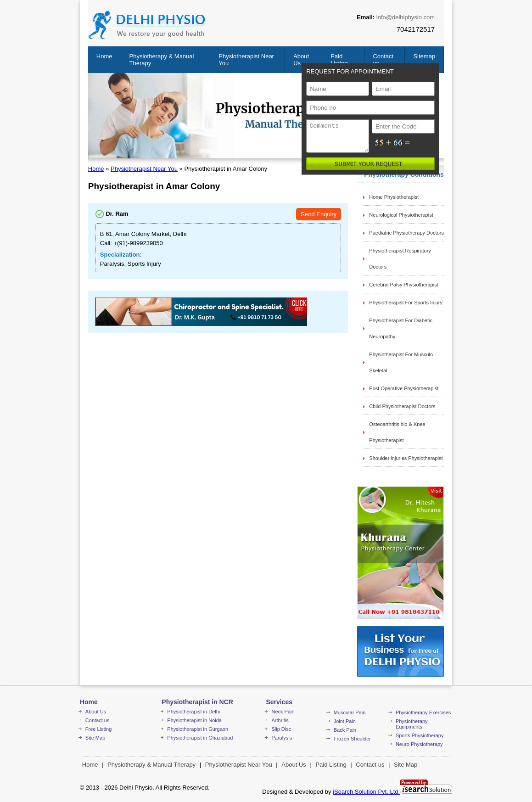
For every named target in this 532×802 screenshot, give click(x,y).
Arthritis (280, 720)
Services (279, 702)
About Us (96, 712)
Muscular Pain (350, 712)
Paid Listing (339, 60)
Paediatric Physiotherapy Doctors (406, 233)
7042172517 (416, 29)
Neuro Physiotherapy (419, 744)
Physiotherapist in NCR (197, 702)
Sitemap (424, 56)
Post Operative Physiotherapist (404, 388)
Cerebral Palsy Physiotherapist (403, 285)
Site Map (95, 738)
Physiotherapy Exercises (423, 712)
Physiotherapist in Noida (194, 720)
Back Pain (345, 730)
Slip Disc (281, 729)
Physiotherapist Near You (144, 169)
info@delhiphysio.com (406, 17)
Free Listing (98, 729)
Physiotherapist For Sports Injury (406, 303)
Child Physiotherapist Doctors (402, 406)
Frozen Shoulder (352, 739)
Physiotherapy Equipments (412, 724)
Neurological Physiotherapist (401, 215)
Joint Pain (345, 721)
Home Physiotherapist (394, 197)
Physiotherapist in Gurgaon (198, 729)
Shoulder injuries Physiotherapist (406, 458)
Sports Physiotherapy (420, 735)
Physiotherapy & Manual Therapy (151, 765)
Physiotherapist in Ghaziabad (200, 738)
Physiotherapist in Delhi (193, 712)
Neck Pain (283, 712)
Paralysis (282, 738)
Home (104, 56)
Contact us (98, 720)
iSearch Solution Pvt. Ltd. (366, 792)
